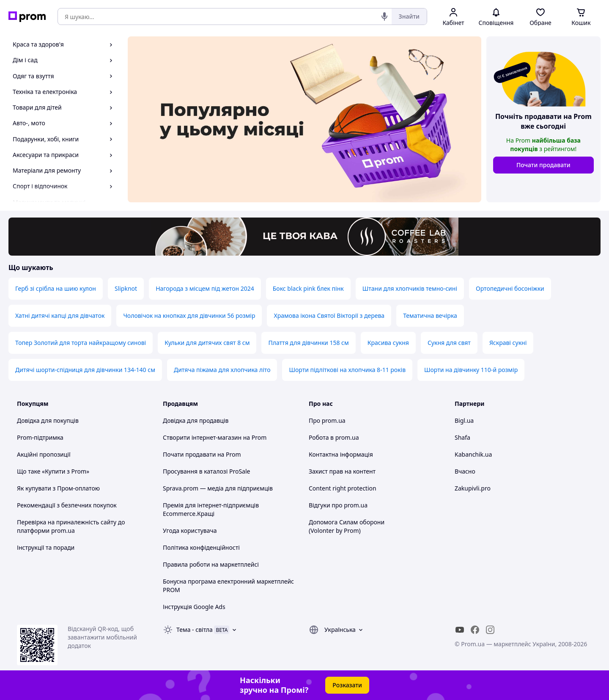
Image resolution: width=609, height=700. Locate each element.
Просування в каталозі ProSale (206, 471)
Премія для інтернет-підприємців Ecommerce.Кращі (211, 509)
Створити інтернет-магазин (202, 437)
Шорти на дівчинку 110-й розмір (471, 370)
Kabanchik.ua (473, 454)
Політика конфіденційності (201, 547)
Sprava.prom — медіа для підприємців (218, 488)
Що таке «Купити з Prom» (53, 471)
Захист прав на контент (342, 471)
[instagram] (490, 630)
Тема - (195, 630)
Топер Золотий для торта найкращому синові (81, 343)
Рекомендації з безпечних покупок (67, 505)
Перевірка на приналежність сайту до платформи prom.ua (71, 526)
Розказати (347, 685)
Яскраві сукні (508, 343)
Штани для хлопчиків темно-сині (410, 288)
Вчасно (465, 471)
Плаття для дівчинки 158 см (308, 343)
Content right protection (343, 488)
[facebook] (475, 630)
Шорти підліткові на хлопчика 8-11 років (347, 370)
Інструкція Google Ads (194, 607)
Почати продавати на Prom (202, 454)
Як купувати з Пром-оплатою (58, 488)
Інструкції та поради (46, 547)
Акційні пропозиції (44, 454)
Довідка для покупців (48, 420)
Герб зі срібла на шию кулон (56, 288)
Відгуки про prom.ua (338, 505)
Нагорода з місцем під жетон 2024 (205, 288)
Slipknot (126, 288)
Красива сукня (388, 343)
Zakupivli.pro (473, 488)
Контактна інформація (341, 454)
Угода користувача (190, 531)
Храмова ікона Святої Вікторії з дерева (329, 316)
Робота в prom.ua (334, 437)
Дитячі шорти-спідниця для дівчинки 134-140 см (85, 370)
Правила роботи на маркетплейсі (211, 564)
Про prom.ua (327, 420)
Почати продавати (543, 165)
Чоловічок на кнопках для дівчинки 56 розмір (189, 316)
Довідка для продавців (196, 420)
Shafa (462, 437)
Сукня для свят (449, 343)
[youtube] (460, 630)
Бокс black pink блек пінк (308, 288)
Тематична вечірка (430, 316)
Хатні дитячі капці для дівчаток (60, 316)
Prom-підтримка (40, 437)
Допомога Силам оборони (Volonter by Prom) (347, 526)
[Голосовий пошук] (384, 17)
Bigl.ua (464, 420)
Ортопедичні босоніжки (510, 288)
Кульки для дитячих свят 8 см (207, 343)
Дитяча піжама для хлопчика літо (222, 370)
